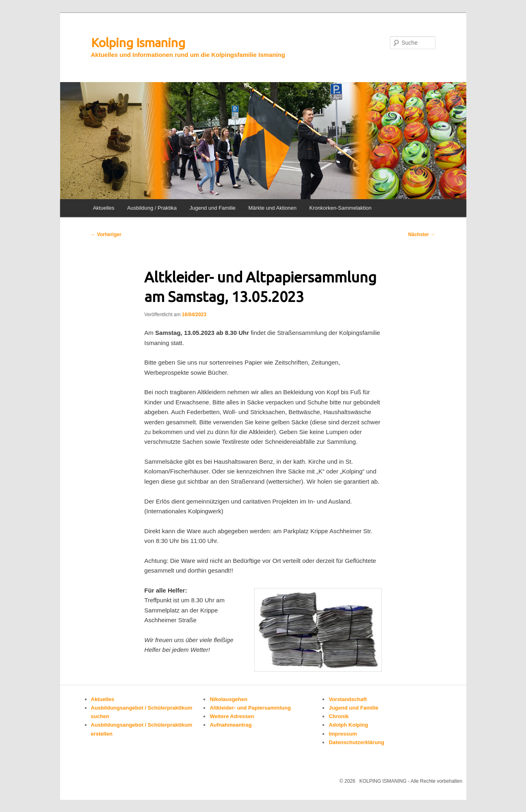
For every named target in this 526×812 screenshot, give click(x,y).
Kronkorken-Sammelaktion (341, 208)
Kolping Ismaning (138, 43)
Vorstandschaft (348, 699)
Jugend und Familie (213, 208)
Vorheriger (106, 234)
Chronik (339, 716)
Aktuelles (104, 208)
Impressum (343, 734)
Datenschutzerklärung (356, 742)
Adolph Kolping (348, 725)
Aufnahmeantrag (231, 725)
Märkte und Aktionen (273, 208)
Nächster (422, 234)
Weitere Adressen (232, 716)
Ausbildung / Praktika (152, 208)
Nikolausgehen (228, 699)
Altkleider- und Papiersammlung (250, 708)
